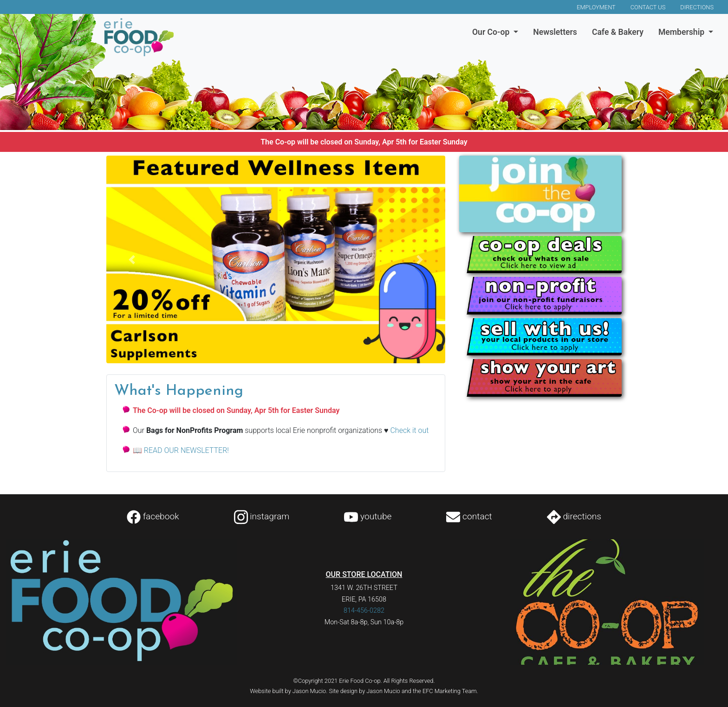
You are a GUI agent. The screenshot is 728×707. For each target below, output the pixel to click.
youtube (368, 516)
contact (469, 516)
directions (574, 516)
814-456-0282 (364, 611)
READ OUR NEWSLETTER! (186, 450)
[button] (132, 259)
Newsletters (555, 32)
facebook (153, 516)
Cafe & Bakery (618, 32)
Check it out (409, 430)
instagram (262, 516)
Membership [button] (682, 32)
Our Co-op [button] (492, 32)
